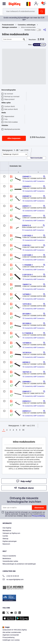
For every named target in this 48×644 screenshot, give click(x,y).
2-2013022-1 (28, 236)
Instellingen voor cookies (11, 640)
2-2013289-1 (28, 255)
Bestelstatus (7, 559)
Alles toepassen (14, 138)
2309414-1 (27, 411)
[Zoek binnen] (12, 39)
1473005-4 (27, 343)
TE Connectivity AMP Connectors (33, 181)
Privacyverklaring (38, 516)
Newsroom (6, 544)
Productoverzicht (8, 25)
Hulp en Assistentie (9, 556)
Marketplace (7, 531)
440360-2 (26, 362)
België (6, 627)
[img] (14, 5)
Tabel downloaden (36, 158)
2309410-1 (27, 401)
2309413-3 (26, 225)
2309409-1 (27, 186)
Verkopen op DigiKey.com (11, 533)
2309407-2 (27, 196)
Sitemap (5, 539)
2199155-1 (27, 245)
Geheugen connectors (10, 27)
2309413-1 (27, 216)
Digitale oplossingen (10, 541)
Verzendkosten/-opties (10, 561)
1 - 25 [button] (16, 150)
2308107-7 (27, 391)
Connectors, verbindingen (27, 25)
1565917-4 (27, 284)
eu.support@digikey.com (13, 580)
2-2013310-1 (28, 275)
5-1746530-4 (28, 333)
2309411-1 (27, 206)
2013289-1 (27, 314)
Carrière (5, 536)
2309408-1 (27, 382)
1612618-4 (27, 353)
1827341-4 (27, 372)
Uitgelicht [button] (11, 154)
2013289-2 (27, 323)
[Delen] (45, 30)
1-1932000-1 (28, 265)
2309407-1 (27, 177)
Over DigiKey (7, 528)
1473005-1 (27, 294)
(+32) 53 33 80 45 (11, 576)
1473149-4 (27, 304)
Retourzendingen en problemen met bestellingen (19, 564)
